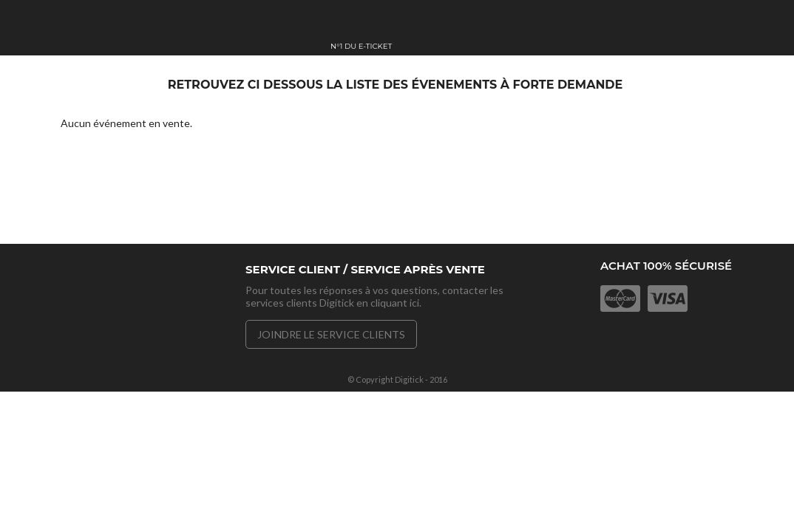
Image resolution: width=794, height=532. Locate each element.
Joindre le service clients (331, 334)
